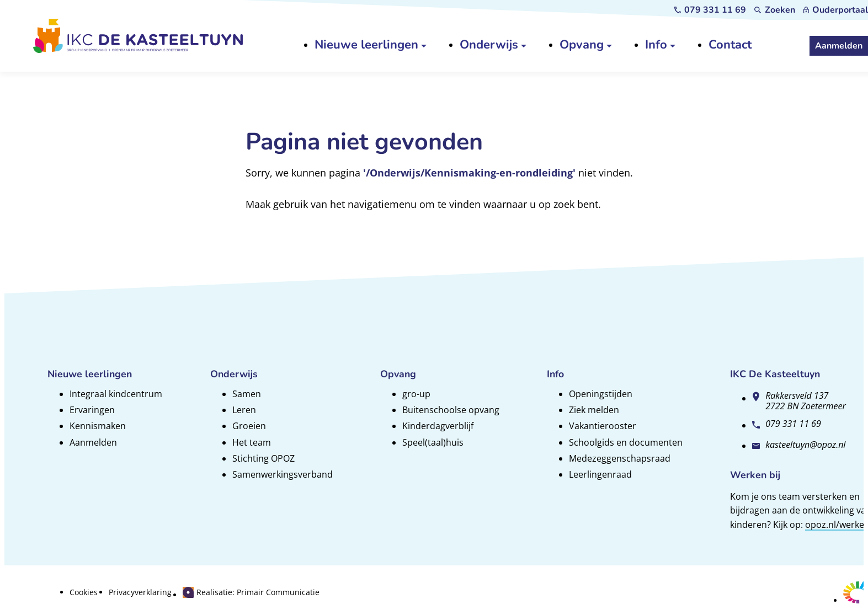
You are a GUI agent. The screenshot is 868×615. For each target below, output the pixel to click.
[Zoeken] (775, 10)
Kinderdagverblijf (438, 426)
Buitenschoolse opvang (451, 410)
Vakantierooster (603, 426)
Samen (247, 394)
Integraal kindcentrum (116, 394)
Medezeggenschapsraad (620, 458)
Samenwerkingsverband (283, 474)
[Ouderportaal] (836, 10)
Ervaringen (92, 410)
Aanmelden (93, 442)
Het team (252, 442)
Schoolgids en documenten (626, 442)
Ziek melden (594, 410)
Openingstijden (601, 394)
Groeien (249, 426)
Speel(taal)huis (433, 442)
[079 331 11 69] (710, 10)
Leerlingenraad (600, 474)
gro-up (416, 394)
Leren (244, 410)
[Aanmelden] (839, 46)
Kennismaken (98, 426)
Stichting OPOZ (263, 458)
